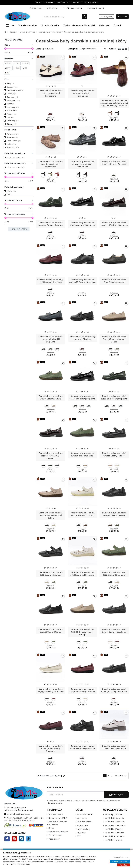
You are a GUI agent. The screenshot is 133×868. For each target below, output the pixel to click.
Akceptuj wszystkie (120, 861)
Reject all (124, 865)
